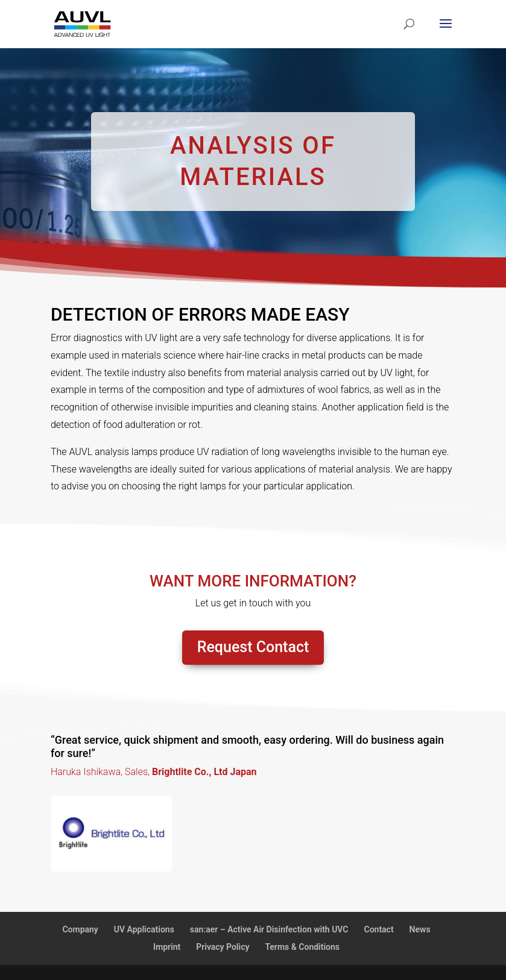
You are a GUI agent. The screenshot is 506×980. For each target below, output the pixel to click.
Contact (379, 929)
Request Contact (253, 647)
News (420, 929)
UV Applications (144, 929)
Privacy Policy (223, 947)
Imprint (167, 947)
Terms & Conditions (302, 947)
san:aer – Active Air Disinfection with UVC (269, 929)
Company (80, 929)
